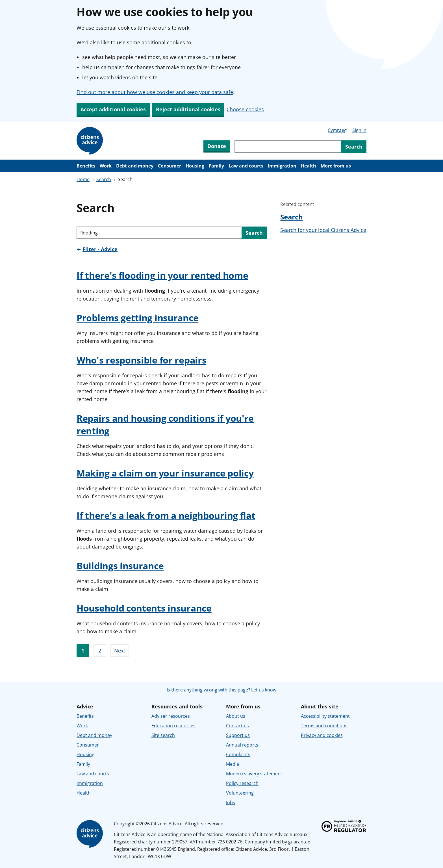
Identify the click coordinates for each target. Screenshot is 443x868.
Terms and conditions (324, 726)
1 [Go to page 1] (83, 651)
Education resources (173, 726)
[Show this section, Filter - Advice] (97, 249)
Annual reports (242, 745)
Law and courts (246, 166)
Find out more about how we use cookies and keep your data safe (155, 92)
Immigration (282, 166)
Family (216, 166)
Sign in (359, 130)
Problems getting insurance (137, 318)
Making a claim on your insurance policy (165, 473)
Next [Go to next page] (120, 651)
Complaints (238, 754)
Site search (163, 735)
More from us (336, 166)
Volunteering (240, 793)
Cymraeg (337, 130)
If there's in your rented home (162, 275)
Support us (238, 735)
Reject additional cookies (188, 109)
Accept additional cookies (113, 109)
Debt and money (135, 166)
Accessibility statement (325, 716)
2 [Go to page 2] (100, 651)
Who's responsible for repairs (141, 360)
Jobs (231, 802)
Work (106, 166)
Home (83, 179)
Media (233, 764)
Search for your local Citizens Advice (323, 230)
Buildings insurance (120, 566)
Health (309, 166)
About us (236, 716)
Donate (217, 146)
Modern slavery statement (254, 774)
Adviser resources (171, 716)
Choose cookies (245, 109)
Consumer (170, 166)
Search (104, 179)
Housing (195, 166)
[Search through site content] (288, 147)
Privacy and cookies (322, 735)
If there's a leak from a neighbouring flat (166, 515)
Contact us (237, 726)
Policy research (242, 783)
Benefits (86, 166)
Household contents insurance (144, 608)
